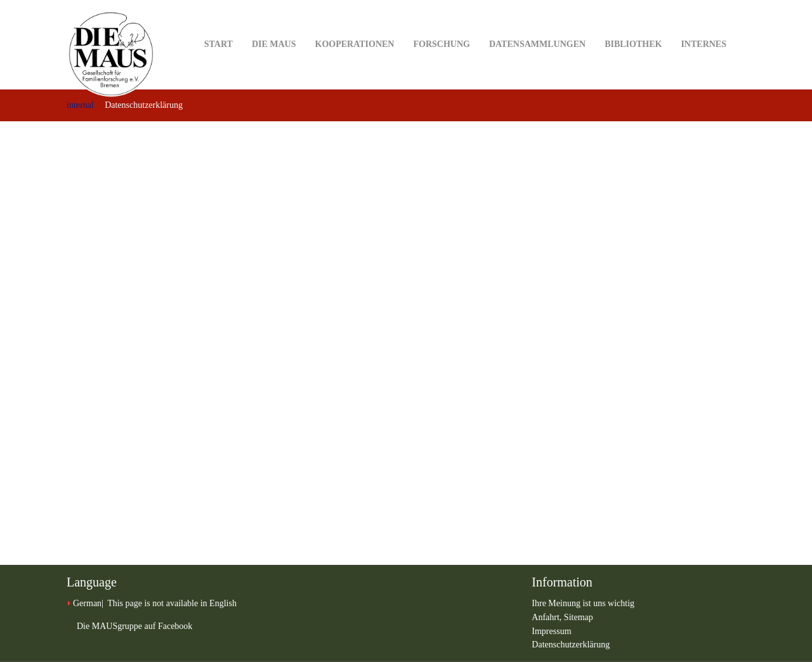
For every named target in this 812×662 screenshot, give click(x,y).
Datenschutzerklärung (571, 645)
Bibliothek (633, 24)
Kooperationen (355, 24)
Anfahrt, (548, 617)
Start (219, 24)
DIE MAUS (274, 24)
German (87, 603)
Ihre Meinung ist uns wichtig (583, 603)
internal (80, 105)
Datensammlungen (537, 24)
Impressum (551, 631)
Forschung (441, 24)
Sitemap (579, 617)
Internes (704, 24)
